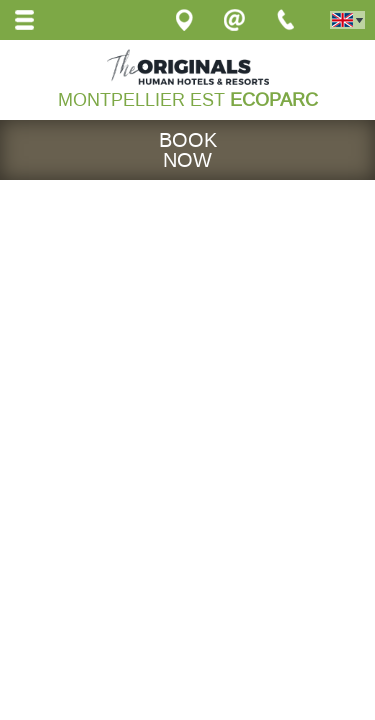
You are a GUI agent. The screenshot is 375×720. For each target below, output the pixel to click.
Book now (188, 150)
